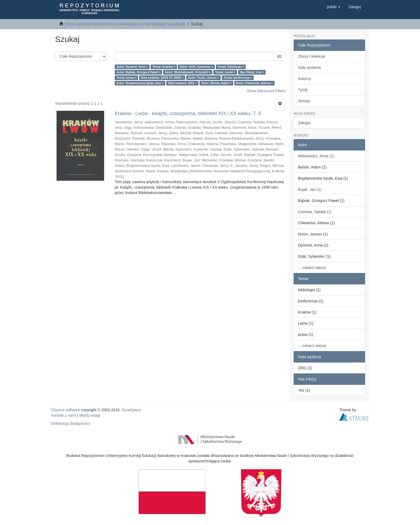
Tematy (304, 101)
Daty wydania (309, 67)
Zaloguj (304, 123)
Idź (279, 56)
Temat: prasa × (126, 78)
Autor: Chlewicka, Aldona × (254, 83)
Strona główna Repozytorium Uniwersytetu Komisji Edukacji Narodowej (125, 24)
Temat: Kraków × (164, 67)
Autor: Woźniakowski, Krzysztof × (188, 72)
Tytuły (303, 90)
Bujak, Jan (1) (310, 189)
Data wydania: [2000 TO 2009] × (162, 78)
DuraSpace (131, 410)
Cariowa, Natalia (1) (315, 212)
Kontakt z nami (64, 415)
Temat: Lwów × (225, 72)
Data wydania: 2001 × (182, 83)
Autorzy (304, 79)
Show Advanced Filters (266, 91)
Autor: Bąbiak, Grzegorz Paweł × (138, 72)
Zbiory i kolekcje (312, 56)
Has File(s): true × (252, 72)
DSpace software (66, 410)
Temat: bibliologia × (231, 67)
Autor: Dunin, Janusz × (203, 78)
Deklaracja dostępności (71, 423)
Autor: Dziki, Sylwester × (196, 67)
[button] (334, 7)
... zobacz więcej (312, 268)
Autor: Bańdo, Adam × (217, 83)
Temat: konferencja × (238, 78)
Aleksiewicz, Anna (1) (316, 156)
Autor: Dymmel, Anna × (132, 67)
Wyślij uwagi (90, 415)
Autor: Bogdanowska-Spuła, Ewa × (140, 83)
